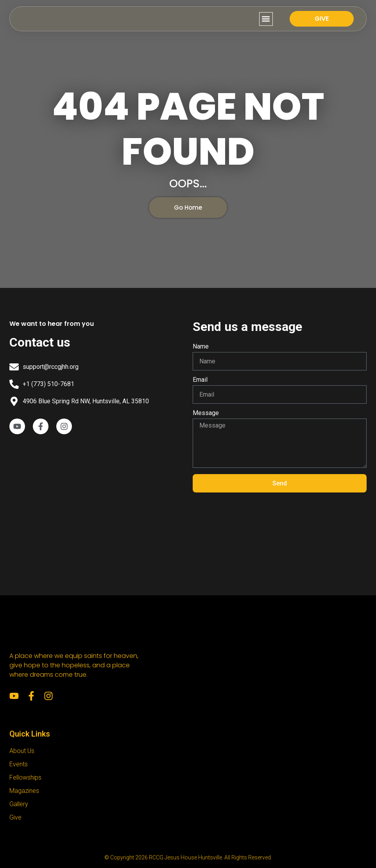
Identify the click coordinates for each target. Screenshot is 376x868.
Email (200, 380)
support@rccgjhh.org (51, 367)
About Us (22, 751)
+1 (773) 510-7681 (48, 384)
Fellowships (25, 777)
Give (15, 817)
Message (206, 413)
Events (19, 764)
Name (201, 347)
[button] (266, 19)
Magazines (24, 791)
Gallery (19, 804)
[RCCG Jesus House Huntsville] (96, 505)
